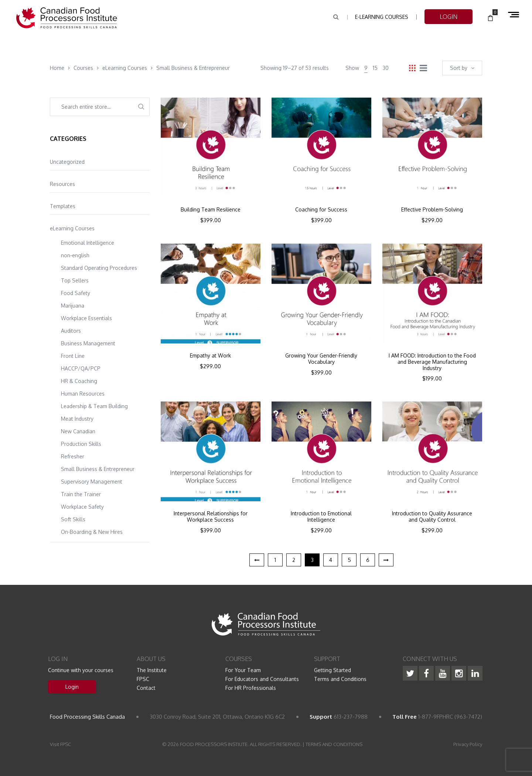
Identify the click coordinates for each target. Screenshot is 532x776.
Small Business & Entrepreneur (98, 469)
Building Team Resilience (211, 210)
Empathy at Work (210, 356)
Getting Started (332, 670)
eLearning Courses (72, 228)
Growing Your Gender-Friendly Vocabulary (321, 359)
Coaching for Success (321, 210)
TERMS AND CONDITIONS (334, 744)
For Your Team (243, 670)
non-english (75, 255)
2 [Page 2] (294, 560)
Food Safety (76, 293)
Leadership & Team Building (94, 406)
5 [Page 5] (349, 560)
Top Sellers (75, 280)
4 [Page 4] (331, 560)
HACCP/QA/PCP (81, 368)
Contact (146, 688)
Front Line (73, 356)
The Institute (152, 670)
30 (386, 68)
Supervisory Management (92, 482)
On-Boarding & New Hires (92, 532)
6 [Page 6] (368, 560)
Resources (62, 184)
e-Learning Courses (382, 17)
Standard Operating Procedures (99, 268)
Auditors (71, 331)
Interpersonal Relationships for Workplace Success (211, 517)
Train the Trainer (81, 494)
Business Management (88, 343)
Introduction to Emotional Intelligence (321, 517)
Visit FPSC (60, 744)
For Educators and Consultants (262, 679)
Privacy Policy (468, 744)
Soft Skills (73, 519)
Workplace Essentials (86, 318)
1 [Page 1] (275, 560)
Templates (63, 206)
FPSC (143, 679)
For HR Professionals (251, 688)
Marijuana (73, 306)
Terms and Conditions (340, 679)
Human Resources (83, 394)
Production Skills (81, 444)
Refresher (73, 456)
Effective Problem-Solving (432, 210)
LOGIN (449, 17)
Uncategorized (67, 162)
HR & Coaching (79, 381)
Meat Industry (77, 419)
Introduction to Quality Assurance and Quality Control (432, 517)
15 (375, 68)
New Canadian (78, 431)
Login (72, 687)
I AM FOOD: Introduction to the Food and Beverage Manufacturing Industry (432, 362)
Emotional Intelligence (88, 243)
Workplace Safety (82, 507)
